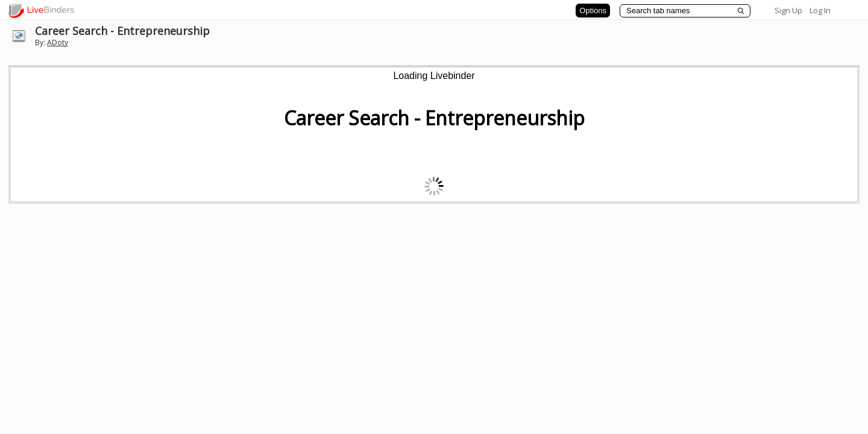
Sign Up (788, 10)
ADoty (58, 42)
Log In (820, 10)
